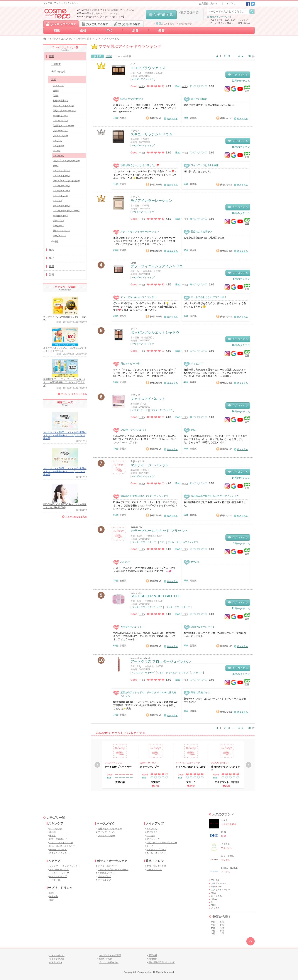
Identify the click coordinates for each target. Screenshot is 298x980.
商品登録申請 (190, 13)
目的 (51, 893)
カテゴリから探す (95, 24)
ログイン (232, 3)
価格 (83, 30)
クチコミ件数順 (123, 56)
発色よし (192, 562)
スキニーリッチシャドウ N (151, 134)
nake (213, 905)
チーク (56, 166)
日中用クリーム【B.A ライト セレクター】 (104, 17)
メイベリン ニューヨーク (188, 763)
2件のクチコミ (242, 543)
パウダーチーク (140, 410)
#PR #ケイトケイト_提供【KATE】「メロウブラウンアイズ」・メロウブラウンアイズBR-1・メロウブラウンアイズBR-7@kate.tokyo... (145, 108)
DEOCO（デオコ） (221, 763)
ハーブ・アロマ (59, 236)
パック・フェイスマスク (63, 106)
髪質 (161, 30)
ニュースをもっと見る (76, 517)
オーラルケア (58, 226)
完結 (190, 430)
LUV (233, 20)
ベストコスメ (56, 962)
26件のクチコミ (241, 674)
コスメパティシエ (113, 763)
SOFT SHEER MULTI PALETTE (155, 596)
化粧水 (56, 96)
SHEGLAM (136, 527)
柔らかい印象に (196, 99)
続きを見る (172, 119)
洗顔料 (56, 91)
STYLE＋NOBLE (229, 868)
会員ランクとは (57, 959)
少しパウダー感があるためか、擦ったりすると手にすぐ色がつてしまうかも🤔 (215, 305)
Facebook (248, 4)
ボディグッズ (58, 221)
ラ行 (213, 933)
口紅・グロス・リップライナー (66, 161)
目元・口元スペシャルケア (64, 111)
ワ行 (222, 933)
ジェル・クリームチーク (144, 542)
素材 (51, 900)
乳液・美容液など (60, 101)
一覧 (142, 86)
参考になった (154, 118)
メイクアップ (155, 823)
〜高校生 (56, 64)
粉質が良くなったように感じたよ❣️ (136, 165)
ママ (98, 39)
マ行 (213, 931)
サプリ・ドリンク (60, 888)
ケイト (134, 64)
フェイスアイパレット (148, 399)
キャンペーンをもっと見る (74, 394)
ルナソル (135, 197)
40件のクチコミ (241, 345)
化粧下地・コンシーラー (63, 126)
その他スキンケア (60, 116)
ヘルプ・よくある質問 (110, 955)
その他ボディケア (60, 216)
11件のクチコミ (241, 608)
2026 (227, 20)
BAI (240, 23)
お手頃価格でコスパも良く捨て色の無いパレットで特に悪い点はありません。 (215, 634)
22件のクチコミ (241, 81)
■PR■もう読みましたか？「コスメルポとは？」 (101, 13)
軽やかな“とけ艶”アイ (128, 99)
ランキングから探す (61, 24)
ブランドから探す (128, 24)
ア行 (213, 922)
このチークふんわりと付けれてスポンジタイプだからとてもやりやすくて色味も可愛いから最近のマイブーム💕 (144, 569)
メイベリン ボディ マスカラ (191, 767)
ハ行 (222, 928)
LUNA (214, 899)
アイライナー (58, 146)
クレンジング (58, 86)
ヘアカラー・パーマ (61, 191)
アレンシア (243, 20)
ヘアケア (54, 861)
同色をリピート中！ (128, 364)
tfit (212, 902)
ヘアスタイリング (60, 196)
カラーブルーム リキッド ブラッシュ (159, 531)
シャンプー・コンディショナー (66, 181)
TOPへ (251, 941)
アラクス (215, 908)
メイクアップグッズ (61, 171)
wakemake (136, 593)
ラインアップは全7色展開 (201, 165)
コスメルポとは (57, 955)
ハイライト (197, 673)
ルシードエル (228, 856)
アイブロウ (58, 141)
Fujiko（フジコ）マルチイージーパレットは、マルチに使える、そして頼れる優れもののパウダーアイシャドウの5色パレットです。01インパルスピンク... (145, 506)
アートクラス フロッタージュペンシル (161, 661)
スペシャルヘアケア (61, 186)
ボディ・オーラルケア (112, 861)
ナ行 (213, 928)
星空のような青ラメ (198, 232)
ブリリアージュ (218, 883)
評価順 (109, 56)
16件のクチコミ (241, 213)
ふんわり (122, 562)
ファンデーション (60, 131)
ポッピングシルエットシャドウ (155, 332)
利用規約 (153, 959)
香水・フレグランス (61, 231)
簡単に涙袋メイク (197, 692)
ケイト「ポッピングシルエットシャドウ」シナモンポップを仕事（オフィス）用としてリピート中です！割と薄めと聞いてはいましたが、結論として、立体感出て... (144, 373)
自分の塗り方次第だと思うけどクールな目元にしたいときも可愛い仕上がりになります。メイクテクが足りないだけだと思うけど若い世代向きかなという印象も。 (215, 373)
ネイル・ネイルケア (61, 176)
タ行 (222, 925)
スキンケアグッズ (60, 121)
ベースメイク (106, 823)
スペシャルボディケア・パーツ (66, 211)
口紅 (162, 542)
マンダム (215, 880)
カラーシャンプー (150, 767)
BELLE (247, 23)
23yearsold (216, 887)
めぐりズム (216, 896)
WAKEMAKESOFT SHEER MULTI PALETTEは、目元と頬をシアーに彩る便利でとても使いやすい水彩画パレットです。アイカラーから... (144, 636)
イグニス (225, 844)
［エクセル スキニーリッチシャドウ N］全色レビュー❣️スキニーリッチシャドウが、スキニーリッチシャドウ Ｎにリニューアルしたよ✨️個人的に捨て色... (145, 175)
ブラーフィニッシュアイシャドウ (157, 266)
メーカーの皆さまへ (109, 962)
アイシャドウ (58, 156)
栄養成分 (54, 896)
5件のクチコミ (242, 279)
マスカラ (57, 151)
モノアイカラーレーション (151, 201)
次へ (249, 765)
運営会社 (153, 955)
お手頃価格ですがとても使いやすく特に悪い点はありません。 (215, 504)
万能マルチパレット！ (129, 627)
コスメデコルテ (226, 23)
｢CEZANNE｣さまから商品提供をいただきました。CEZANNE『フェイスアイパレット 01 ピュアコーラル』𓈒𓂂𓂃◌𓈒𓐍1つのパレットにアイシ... (145, 439)
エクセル (135, 130)
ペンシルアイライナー (143, 673)
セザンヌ (135, 395)
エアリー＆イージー (221, 890)
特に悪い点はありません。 (198, 171)
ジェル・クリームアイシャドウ (183, 542)
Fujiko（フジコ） (140, 461)
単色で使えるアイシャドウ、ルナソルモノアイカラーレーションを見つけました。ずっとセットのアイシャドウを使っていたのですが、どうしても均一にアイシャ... (144, 241)
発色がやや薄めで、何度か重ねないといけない (209, 105)
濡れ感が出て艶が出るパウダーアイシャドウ (141, 496)
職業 (57, 30)
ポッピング (193, 364)
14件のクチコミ (241, 478)
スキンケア (56, 823)
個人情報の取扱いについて (162, 962)
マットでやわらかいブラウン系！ (135, 297)
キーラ (213, 23)
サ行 (213, 925)
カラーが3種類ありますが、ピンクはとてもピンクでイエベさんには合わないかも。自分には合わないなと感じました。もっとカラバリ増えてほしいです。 (215, 439)
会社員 (55, 242)
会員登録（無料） (208, 3)
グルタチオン (217, 20)
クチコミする (161, 15)
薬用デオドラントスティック (225, 768)
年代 (109, 30)
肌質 (135, 30)
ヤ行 (222, 931)
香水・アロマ (155, 861)
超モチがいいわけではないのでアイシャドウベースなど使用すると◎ (215, 700)
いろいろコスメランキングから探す (71, 39)
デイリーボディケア (61, 206)
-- (236, 23)
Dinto (133, 263)
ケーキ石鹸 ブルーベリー (118, 767)
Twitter (253, 4)
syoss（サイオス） (149, 763)
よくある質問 (165, 24)
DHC (223, 832)
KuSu (213, 893)
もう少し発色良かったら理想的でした (204, 238)
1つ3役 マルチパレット (130, 430)
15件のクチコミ (241, 147)
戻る (97, 765)
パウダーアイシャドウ (143, 79)
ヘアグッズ (58, 201)
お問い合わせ (185, 24)
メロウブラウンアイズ (148, 68)
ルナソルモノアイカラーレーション (136, 232)
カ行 (222, 922)
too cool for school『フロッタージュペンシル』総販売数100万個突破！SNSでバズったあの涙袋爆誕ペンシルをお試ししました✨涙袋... (145, 705)
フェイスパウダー (60, 136)
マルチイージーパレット (150, 465)
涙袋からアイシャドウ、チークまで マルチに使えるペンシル (145, 694)
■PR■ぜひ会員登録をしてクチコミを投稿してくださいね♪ (106, 10)
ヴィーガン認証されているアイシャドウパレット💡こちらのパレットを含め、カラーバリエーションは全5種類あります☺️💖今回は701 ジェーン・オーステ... (145, 307)
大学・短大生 (58, 72)
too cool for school (140, 658)
